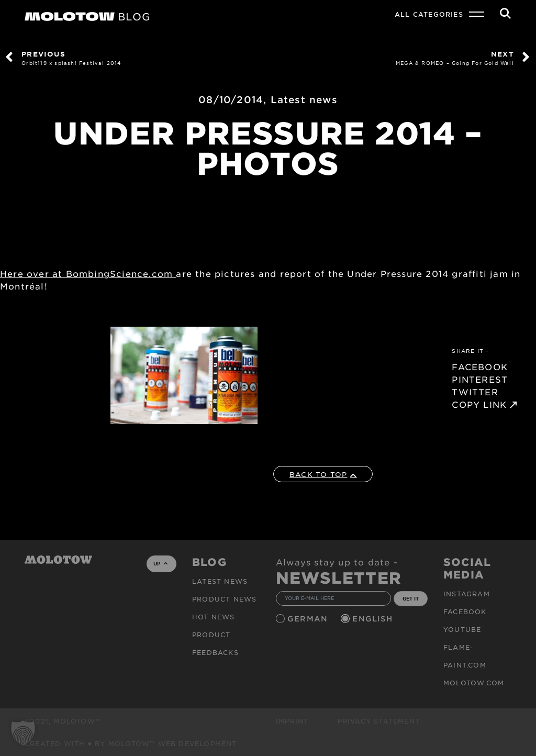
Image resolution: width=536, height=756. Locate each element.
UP (160, 563)
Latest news (304, 99)
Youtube (462, 629)
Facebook (465, 612)
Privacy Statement (379, 721)
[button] (23, 733)
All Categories (429, 14)
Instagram (467, 594)
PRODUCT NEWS (224, 599)
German (309, 619)
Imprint (292, 721)
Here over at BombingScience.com (88, 273)
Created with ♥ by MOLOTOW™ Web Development (131, 743)
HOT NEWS (214, 617)
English (374, 619)
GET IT (411, 598)
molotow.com (474, 683)
